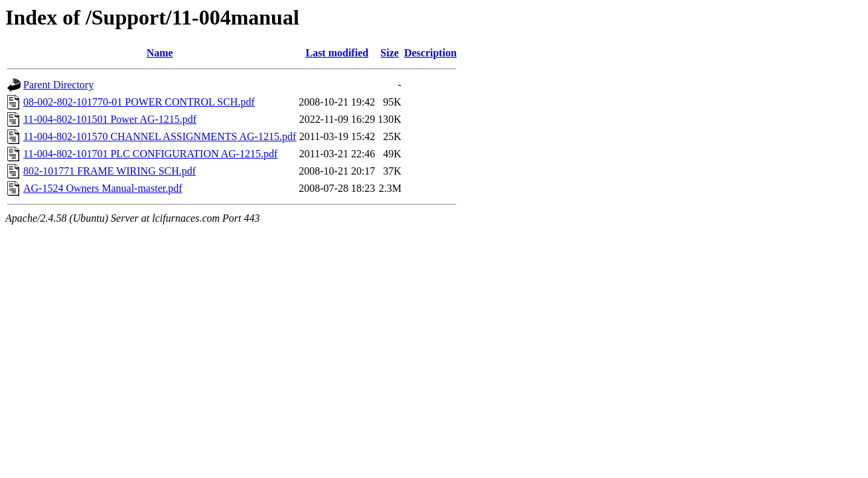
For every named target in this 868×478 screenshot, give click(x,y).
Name (160, 53)
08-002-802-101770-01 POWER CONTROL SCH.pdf (139, 102)
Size (390, 53)
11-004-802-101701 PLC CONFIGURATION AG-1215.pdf (150, 154)
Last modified (337, 53)
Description (430, 53)
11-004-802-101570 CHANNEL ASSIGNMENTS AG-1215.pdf (160, 136)
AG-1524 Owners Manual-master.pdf (103, 188)
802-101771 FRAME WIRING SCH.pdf (109, 171)
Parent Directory (58, 85)
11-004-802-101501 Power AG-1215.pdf (110, 119)
